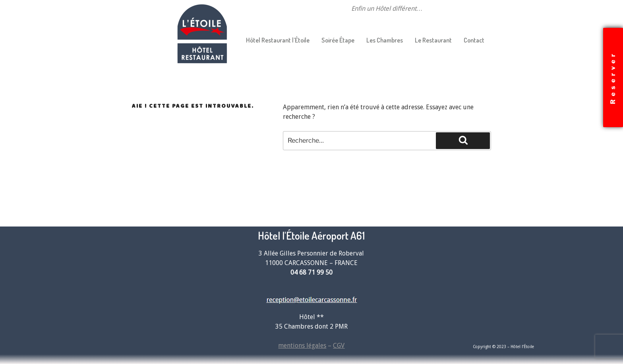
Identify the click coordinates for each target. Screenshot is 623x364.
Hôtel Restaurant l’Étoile (278, 40)
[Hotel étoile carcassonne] (462, 282)
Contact (474, 40)
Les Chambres (385, 40)
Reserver (613, 77)
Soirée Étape (338, 40)
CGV (339, 346)
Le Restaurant (433, 40)
